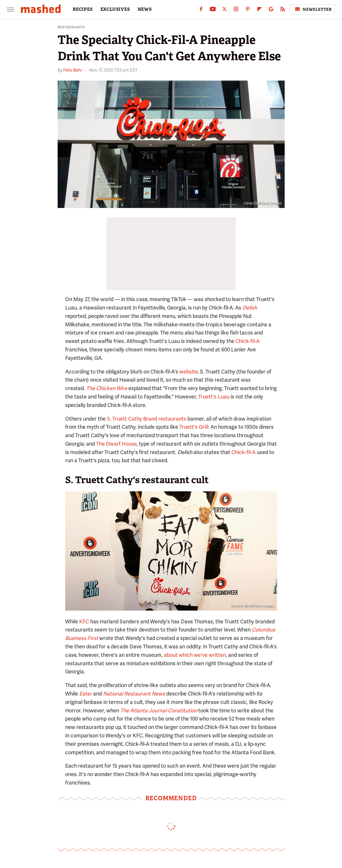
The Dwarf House (116, 444)
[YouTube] (213, 10)
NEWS (145, 9)
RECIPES (83, 9)
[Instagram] (236, 10)
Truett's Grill (194, 427)
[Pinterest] (248, 10)
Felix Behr (73, 70)
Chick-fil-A (248, 341)
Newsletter (313, 9)
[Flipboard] (259, 10)
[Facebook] (201, 10)
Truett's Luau (214, 397)
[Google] (271, 10)
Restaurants (71, 27)
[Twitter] (224, 10)
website (188, 372)
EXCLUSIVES (115, 9)
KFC (84, 621)
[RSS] (283, 10)
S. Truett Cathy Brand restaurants (147, 419)
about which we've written (195, 655)
